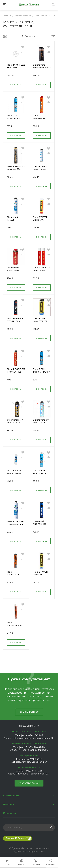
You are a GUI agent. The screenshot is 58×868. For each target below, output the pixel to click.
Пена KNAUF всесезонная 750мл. (14, 473)
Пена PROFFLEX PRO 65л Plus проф (16, 372)
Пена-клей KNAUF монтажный (13, 220)
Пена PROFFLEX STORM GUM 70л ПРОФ (16, 321)
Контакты (10, 813)
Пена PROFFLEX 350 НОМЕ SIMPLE (16, 68)
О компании (11, 796)
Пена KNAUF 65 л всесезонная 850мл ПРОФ (15, 524)
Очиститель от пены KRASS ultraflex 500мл (15, 423)
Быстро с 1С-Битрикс (16, 838)
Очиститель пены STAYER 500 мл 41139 (40, 321)
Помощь (9, 804)
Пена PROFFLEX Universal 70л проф (16, 169)
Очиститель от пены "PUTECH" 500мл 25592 (41, 423)
